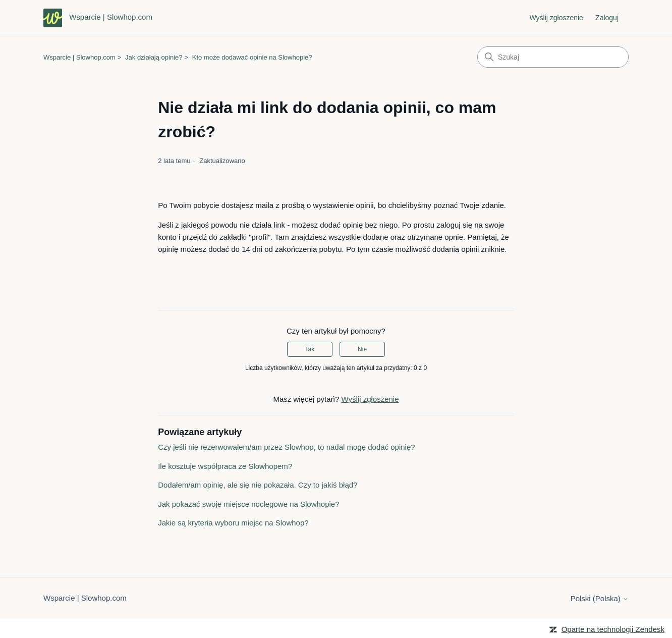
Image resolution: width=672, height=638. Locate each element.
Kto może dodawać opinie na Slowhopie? (252, 57)
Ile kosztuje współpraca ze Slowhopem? (225, 466)
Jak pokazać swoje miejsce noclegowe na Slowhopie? (248, 504)
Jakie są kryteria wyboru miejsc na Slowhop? (233, 523)
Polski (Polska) (600, 598)
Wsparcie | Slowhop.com (79, 57)
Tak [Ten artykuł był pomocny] (310, 349)
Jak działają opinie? (154, 57)
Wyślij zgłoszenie (556, 18)
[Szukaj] (553, 57)
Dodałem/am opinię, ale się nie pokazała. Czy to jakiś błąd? (258, 485)
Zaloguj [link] (607, 18)
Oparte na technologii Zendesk (613, 629)
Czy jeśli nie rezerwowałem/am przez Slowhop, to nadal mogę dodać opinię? (286, 447)
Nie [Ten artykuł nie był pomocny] (362, 349)
